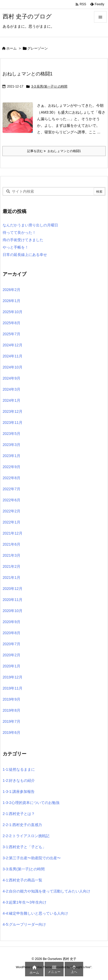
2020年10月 (13, 611)
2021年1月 (11, 578)
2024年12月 (13, 345)
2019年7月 (11, 721)
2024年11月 (13, 356)
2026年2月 (11, 290)
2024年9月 (11, 378)
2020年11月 (13, 600)
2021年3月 (11, 555)
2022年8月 (11, 478)
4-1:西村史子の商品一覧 (22, 880)
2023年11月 (13, 423)
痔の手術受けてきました (23, 240)
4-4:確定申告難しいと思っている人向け (35, 913)
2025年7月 (11, 334)
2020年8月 (11, 633)
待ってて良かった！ (19, 232)
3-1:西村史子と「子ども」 (24, 847)
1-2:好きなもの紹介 (19, 780)
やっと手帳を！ (16, 247)
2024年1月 (11, 400)
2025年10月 (13, 312)
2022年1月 (11, 522)
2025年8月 (11, 323)
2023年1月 (11, 456)
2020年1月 (11, 666)
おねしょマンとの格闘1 (27, 74)
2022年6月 (11, 500)
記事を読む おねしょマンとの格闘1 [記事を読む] (54, 151)
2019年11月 (13, 688)
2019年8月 (11, 710)
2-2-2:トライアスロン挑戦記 (26, 836)
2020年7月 (11, 644)
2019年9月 (11, 699)
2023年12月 (13, 411)
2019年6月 (11, 732)
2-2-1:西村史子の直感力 (22, 825)
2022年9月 (11, 467)
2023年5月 (11, 434)
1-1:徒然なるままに (19, 769)
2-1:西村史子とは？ (19, 814)
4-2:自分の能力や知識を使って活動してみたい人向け (46, 891)
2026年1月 (11, 301)
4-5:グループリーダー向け (24, 924)
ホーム (11, 48)
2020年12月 (13, 589)
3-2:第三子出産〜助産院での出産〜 (32, 858)
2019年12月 (13, 677)
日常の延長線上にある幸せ (25, 255)
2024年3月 (11, 389)
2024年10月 (13, 367)
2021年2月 (11, 566)
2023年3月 (11, 445)
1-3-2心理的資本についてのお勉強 (31, 803)
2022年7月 (11, 489)
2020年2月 (11, 655)
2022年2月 (11, 511)
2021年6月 (11, 544)
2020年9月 (11, 622)
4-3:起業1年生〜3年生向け (25, 902)
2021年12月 (13, 533)
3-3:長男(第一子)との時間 (49, 86)
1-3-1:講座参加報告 (19, 792)
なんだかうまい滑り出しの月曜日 (30, 225)
